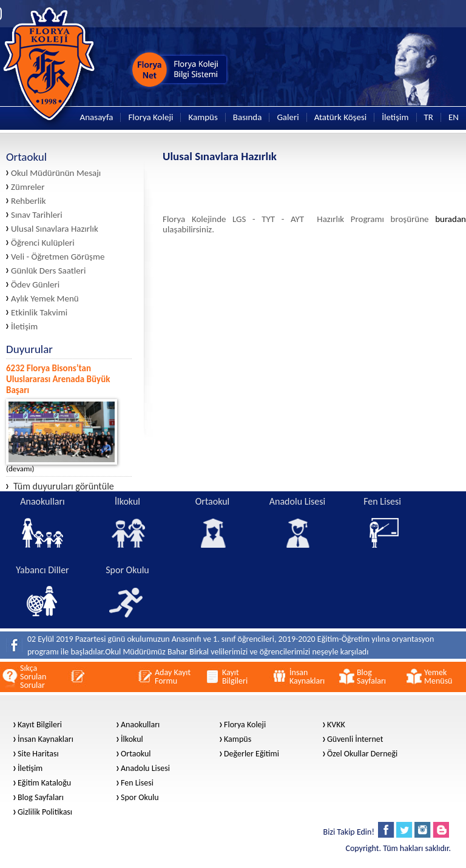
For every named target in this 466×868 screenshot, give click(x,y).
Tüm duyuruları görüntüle (60, 486)
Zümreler (28, 187)
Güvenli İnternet (355, 739)
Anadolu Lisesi (145, 769)
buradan (451, 219)
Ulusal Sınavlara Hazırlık (55, 229)
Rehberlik (29, 201)
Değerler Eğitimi (252, 754)
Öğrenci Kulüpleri (43, 243)
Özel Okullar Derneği (362, 754)
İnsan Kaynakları (46, 739)
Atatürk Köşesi (341, 117)
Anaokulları (140, 725)
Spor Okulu (140, 798)
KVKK (336, 725)
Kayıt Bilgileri (40, 725)
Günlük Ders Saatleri (48, 271)
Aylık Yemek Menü (45, 299)
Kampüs (203, 117)
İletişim (395, 117)
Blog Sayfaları (41, 798)
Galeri (288, 117)
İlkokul (132, 739)
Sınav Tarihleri (37, 215)
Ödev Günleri (35, 285)
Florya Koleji (150, 117)
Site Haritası (38, 754)
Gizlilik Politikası (45, 812)
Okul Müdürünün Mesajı (56, 173)
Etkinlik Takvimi (39, 313)
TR (429, 117)
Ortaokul (136, 754)
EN (454, 117)
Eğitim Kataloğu (44, 783)
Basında (248, 117)
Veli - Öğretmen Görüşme (58, 257)
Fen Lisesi (137, 783)
